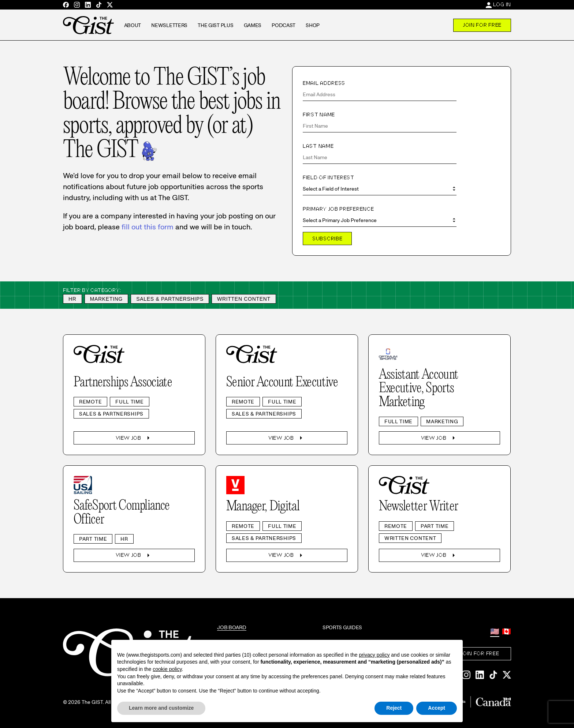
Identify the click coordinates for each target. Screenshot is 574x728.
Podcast (284, 25)
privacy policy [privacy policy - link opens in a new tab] (374, 655)
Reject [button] (394, 708)
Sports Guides (342, 627)
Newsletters (169, 25)
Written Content (244, 299)
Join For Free (482, 25)
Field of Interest (329, 177)
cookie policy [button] (167, 669)
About (133, 25)
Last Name (318, 146)
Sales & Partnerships (170, 299)
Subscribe (327, 239)
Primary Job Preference (338, 209)
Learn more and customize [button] (161, 708)
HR (72, 299)
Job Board (232, 627)
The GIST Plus (215, 25)
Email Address (324, 83)
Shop (313, 25)
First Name (319, 115)
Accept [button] (437, 708)
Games (253, 25)
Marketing (107, 299)
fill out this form (148, 227)
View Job (134, 438)
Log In (502, 4)
